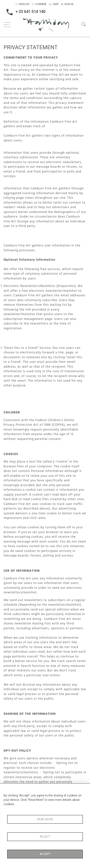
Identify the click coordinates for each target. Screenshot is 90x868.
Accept (45, 854)
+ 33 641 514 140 (24, 12)
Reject (45, 837)
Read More (45, 819)
